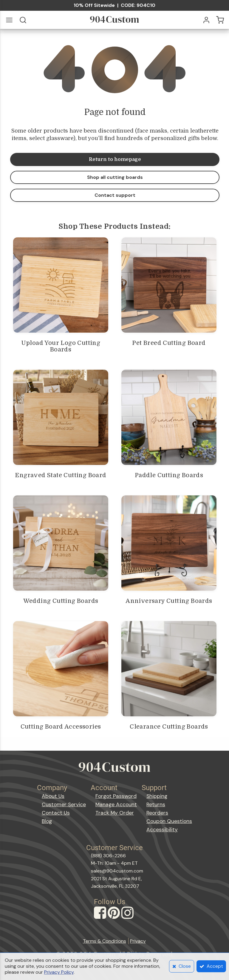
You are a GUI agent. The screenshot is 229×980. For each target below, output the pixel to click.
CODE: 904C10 (138, 5)
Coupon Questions (169, 821)
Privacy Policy (59, 972)
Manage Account (116, 804)
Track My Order (115, 813)
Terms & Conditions (105, 941)
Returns (156, 804)
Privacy (138, 941)
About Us (53, 796)
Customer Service (64, 804)
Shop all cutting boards (115, 177)
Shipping (157, 796)
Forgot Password (116, 796)
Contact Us (56, 813)
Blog (47, 821)
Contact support (115, 195)
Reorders (157, 813)
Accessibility (162, 830)
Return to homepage (115, 159)
